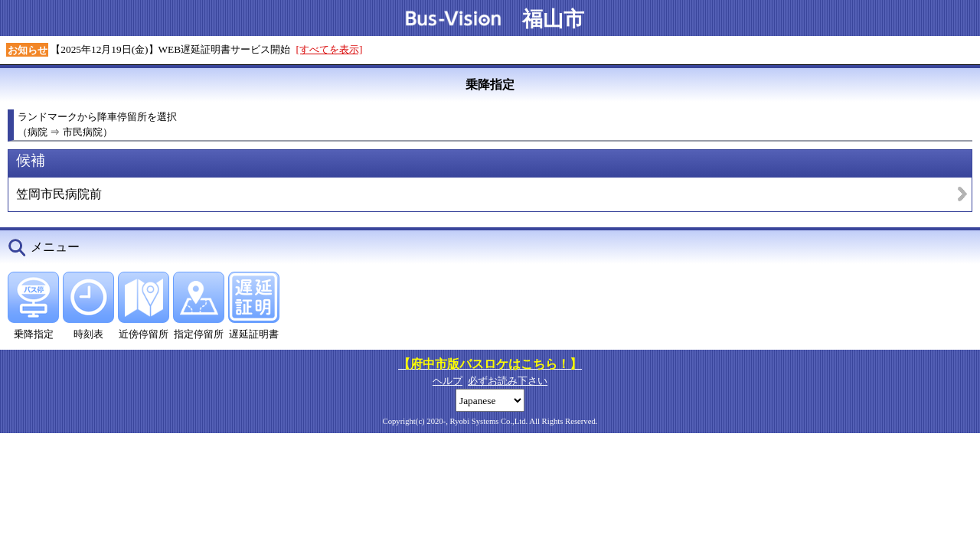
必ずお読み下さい (508, 381)
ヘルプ (448, 381)
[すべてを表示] (330, 49)
